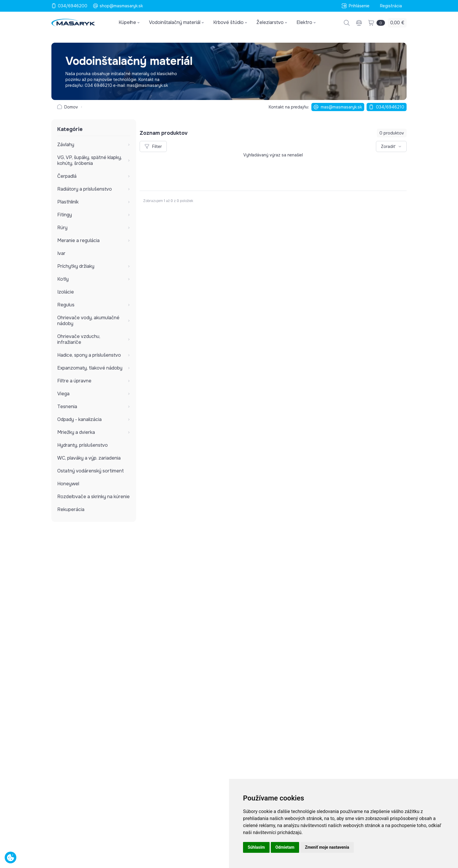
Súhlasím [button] (256, 847)
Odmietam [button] (285, 847)
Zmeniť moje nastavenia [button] (327, 847)
